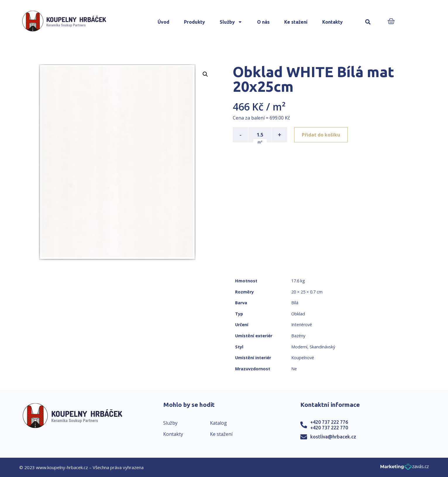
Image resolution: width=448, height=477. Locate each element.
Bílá (295, 303)
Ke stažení (296, 22)
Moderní (299, 347)
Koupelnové (303, 358)
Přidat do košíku (321, 135)
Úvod (163, 22)
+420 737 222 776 (329, 422)
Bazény (298, 336)
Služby (231, 22)
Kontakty (332, 22)
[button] (368, 22)
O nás (263, 22)
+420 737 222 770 (329, 428)
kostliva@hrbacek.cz (333, 437)
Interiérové (302, 325)
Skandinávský (322, 347)
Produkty (194, 22)
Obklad (298, 314)
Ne (294, 369)
